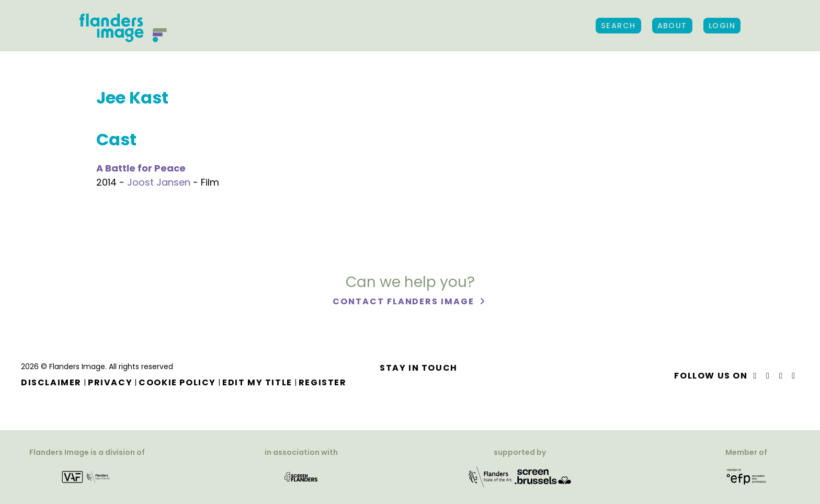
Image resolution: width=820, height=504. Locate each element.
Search (618, 26)
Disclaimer (51, 382)
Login (722, 26)
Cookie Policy (177, 382)
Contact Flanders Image (405, 301)
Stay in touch (419, 368)
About (672, 26)
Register (323, 382)
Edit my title (257, 382)
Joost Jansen (159, 182)
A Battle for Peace (141, 168)
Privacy (110, 382)
